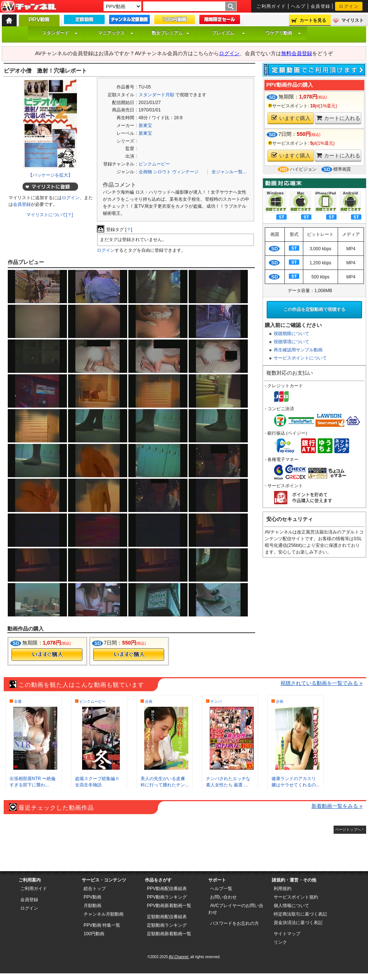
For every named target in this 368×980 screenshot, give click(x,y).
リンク (280, 942)
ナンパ (216, 701)
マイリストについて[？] (50, 215)
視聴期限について (291, 334)
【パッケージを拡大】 (50, 175)
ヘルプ (298, 6)
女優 (18, 701)
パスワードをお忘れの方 (234, 923)
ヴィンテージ (185, 172)
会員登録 (321, 6)
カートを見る (313, 20)
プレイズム (229, 33)
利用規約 (283, 889)
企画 (149, 701)
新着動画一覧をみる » (337, 806)
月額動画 (92, 906)
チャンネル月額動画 (104, 914)
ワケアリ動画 (283, 33)
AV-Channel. (179, 957)
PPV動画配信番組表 (167, 889)
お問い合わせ (223, 897)
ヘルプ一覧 (221, 889)
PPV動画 (92, 897)
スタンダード (60, 33)
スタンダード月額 (156, 95)
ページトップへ (348, 830)
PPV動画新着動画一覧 (169, 906)
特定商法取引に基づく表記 (300, 914)
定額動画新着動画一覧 (169, 934)
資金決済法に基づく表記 (298, 923)
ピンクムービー (154, 164)
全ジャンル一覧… (229, 172)
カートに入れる (338, 118)
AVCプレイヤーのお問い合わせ (236, 909)
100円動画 (94, 934)
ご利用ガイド (271, 6)
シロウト (162, 172)
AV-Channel (28, 7)
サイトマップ (287, 934)
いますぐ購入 (291, 118)
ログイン (349, 6)
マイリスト (352, 20)
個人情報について (291, 906)
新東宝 (145, 126)
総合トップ (95, 889)
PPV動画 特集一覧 (102, 925)
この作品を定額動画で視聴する (314, 310)
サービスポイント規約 (296, 897)
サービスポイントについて (300, 358)
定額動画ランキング (167, 925)
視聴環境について (291, 342)
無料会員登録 (297, 53)
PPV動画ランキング (167, 897)
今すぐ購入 (47, 655)
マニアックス (116, 33)
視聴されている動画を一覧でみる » (321, 683)
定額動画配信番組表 (167, 917)
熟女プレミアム (171, 33)
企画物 (145, 172)
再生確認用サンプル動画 (298, 350)
